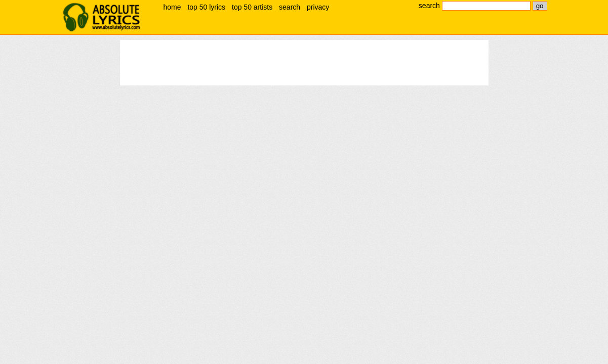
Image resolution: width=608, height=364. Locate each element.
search (290, 7)
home (172, 7)
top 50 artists (252, 7)
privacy (318, 7)
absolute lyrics (102, 17)
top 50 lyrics (206, 7)
